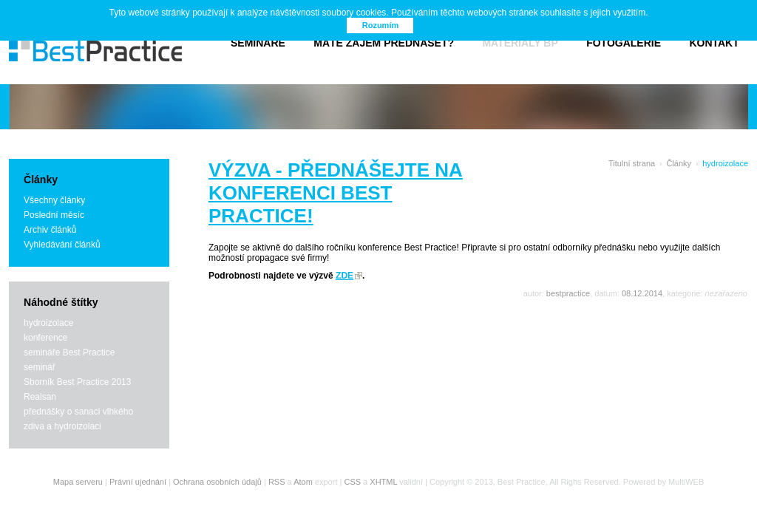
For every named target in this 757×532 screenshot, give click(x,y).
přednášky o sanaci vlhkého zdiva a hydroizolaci (78, 419)
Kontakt (714, 43)
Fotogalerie (624, 43)
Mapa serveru (78, 482)
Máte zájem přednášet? (384, 43)
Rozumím (381, 25)
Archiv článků (50, 230)
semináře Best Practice (69, 352)
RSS (277, 482)
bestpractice (568, 293)
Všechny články (54, 200)
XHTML (383, 482)
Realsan (40, 397)
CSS (352, 482)
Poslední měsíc (54, 215)
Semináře (258, 43)
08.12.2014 (642, 293)
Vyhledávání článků (62, 245)
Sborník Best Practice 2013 (77, 382)
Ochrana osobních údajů (217, 482)
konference (45, 338)
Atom (303, 482)
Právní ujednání (138, 482)
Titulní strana (632, 163)
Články (679, 163)
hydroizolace (48, 323)
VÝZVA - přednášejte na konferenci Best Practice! (336, 193)
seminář (40, 367)
